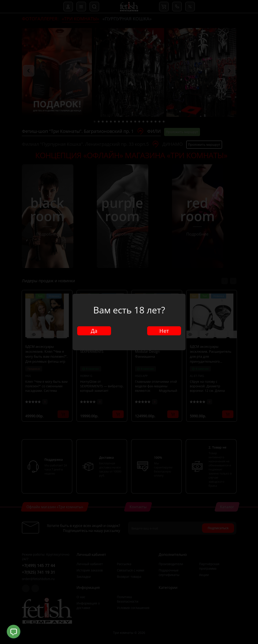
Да (94, 331)
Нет (164, 331)
